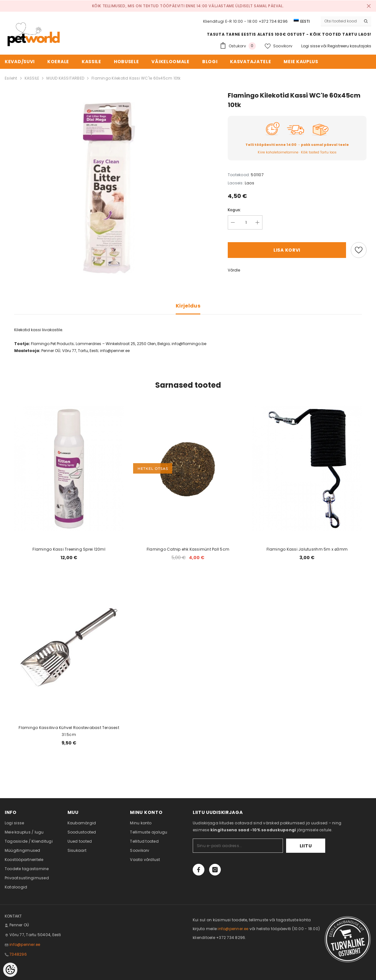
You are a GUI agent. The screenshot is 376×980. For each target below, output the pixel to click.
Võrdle (234, 270)
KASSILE (32, 78)
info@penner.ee (25, 944)
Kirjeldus (188, 306)
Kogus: (234, 210)
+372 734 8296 (273, 21)
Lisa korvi (287, 250)
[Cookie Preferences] (10, 970)
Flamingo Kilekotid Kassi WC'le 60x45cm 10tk (136, 78)
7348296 (18, 954)
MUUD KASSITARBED (65, 78)
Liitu (306, 846)
